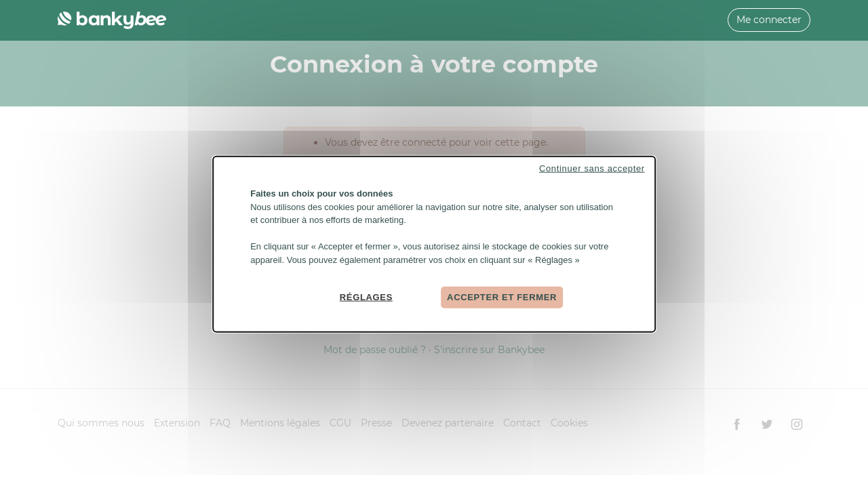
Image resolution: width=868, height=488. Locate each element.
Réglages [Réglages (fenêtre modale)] (366, 297)
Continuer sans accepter (592, 168)
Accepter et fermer (502, 297)
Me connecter (769, 20)
